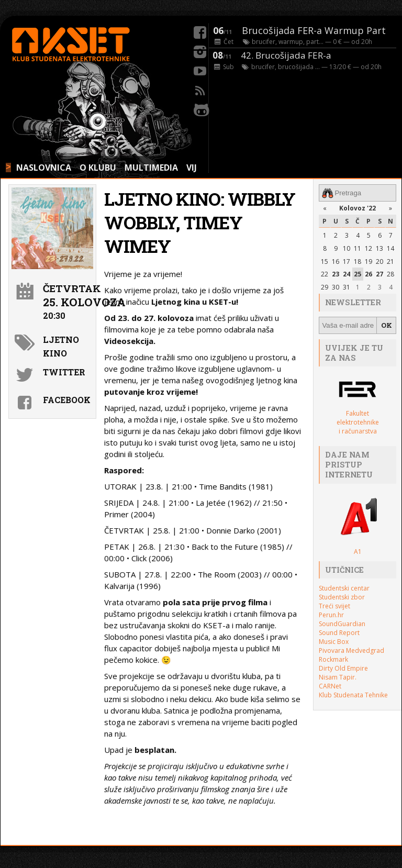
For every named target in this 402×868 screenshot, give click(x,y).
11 (358, 248)
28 (390, 274)
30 (336, 287)
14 (390, 248)
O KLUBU (98, 168)
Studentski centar (344, 588)
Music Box (334, 642)
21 (390, 261)
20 (379, 261)
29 (325, 287)
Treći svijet (334, 606)
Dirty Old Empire (343, 668)
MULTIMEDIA (151, 168)
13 (379, 248)
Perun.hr (331, 615)
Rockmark (333, 659)
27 (379, 274)
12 (368, 248)
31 (347, 287)
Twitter (64, 372)
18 (358, 261)
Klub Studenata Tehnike (353, 695)
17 (347, 261)
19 (368, 261)
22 (325, 274)
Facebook (67, 400)
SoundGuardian (342, 624)
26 (368, 274)
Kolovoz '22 (358, 208)
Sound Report (339, 633)
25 (358, 274)
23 (336, 274)
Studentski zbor (342, 597)
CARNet (330, 686)
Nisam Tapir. (338, 677)
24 (347, 274)
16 (336, 261)
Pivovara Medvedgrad (351, 650)
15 (325, 261)
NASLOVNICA (44, 168)
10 (347, 248)
